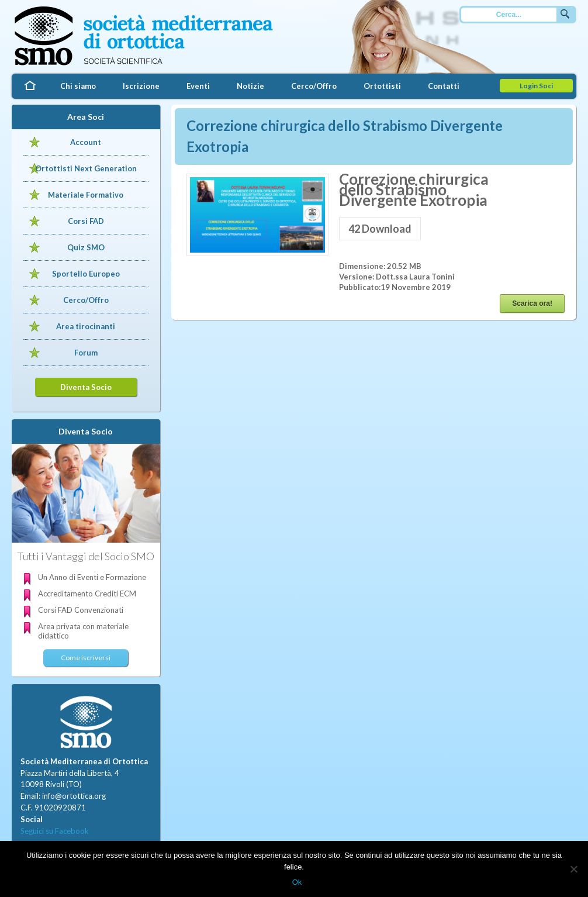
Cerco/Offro (314, 86)
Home (29, 86)
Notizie (250, 86)
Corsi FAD (86, 221)
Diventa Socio (86, 387)
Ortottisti (382, 86)
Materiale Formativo (86, 195)
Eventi (198, 86)
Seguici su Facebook (55, 831)
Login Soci (536, 86)
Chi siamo (78, 86)
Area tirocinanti (86, 326)
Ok (297, 882)
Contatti (444, 86)
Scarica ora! (532, 303)
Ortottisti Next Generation (86, 168)
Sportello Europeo (86, 274)
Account (86, 142)
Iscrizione (141, 86)
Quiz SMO (86, 247)
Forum (86, 353)
